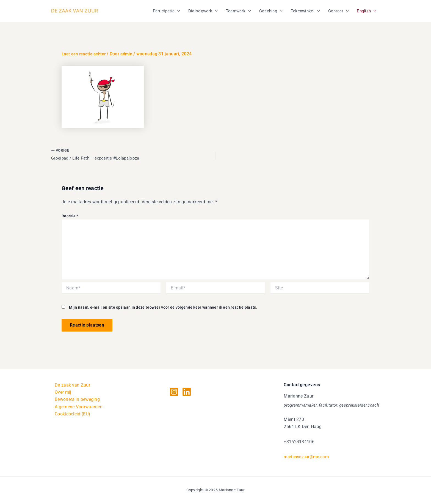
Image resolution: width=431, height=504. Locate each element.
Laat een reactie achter (85, 54)
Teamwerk (238, 11)
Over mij (63, 392)
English (367, 11)
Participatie (166, 11)
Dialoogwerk (203, 11)
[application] (177, 11)
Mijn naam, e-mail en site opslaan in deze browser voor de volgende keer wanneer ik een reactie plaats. (163, 308)
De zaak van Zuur (72, 385)
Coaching (271, 11)
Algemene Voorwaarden (79, 407)
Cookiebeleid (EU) (72, 414)
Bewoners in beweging (77, 400)
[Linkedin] (187, 392)
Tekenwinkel (305, 11)
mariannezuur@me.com (308, 457)
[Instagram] (174, 392)
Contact (339, 11)
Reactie (70, 216)
